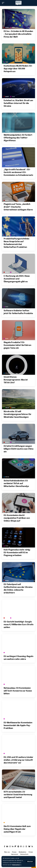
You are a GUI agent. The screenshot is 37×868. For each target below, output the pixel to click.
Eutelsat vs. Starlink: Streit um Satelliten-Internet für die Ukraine (18, 103)
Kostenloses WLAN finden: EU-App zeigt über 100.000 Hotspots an (18, 69)
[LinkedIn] (13, 847)
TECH (13, 28)
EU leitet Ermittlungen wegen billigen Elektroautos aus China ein (18, 449)
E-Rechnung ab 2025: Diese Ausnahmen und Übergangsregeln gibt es (17, 279)
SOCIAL (7, 131)
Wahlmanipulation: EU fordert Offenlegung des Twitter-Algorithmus (18, 138)
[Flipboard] (15, 847)
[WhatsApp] (24, 847)
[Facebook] (4, 847)
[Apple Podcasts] (21, 847)
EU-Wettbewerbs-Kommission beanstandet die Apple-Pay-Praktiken (18, 725)
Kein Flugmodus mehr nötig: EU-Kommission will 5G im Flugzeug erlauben (17, 553)
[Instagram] (10, 847)
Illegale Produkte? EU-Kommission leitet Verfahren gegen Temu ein (17, 345)
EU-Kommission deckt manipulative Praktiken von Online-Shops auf (17, 518)
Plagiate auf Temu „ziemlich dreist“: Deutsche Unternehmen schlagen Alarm (18, 207)
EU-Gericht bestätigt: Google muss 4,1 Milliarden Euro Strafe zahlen (18, 625)
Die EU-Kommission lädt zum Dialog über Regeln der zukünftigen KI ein (17, 829)
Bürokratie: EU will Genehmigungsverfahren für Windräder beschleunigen (18, 414)
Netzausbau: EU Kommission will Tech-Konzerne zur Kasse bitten (18, 691)
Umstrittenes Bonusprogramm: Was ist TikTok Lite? (16, 380)
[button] (30, 862)
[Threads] (26, 847)
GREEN (7, 408)
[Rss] (32, 847)
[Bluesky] (29, 847)
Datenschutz (16, 865)
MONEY (7, 28)
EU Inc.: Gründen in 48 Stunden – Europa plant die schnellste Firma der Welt (18, 34)
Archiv (7, 823)
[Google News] (7, 847)
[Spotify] (18, 847)
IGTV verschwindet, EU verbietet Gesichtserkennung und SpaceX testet (18, 795)
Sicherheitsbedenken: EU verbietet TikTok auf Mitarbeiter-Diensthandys (16, 484)
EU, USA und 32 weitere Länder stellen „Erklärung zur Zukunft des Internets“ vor (18, 760)
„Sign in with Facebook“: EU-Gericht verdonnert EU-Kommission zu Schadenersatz (18, 172)
